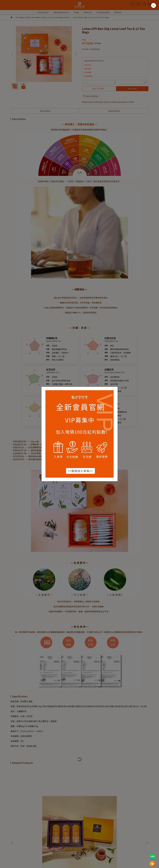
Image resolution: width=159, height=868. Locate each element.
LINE (152, 857)
